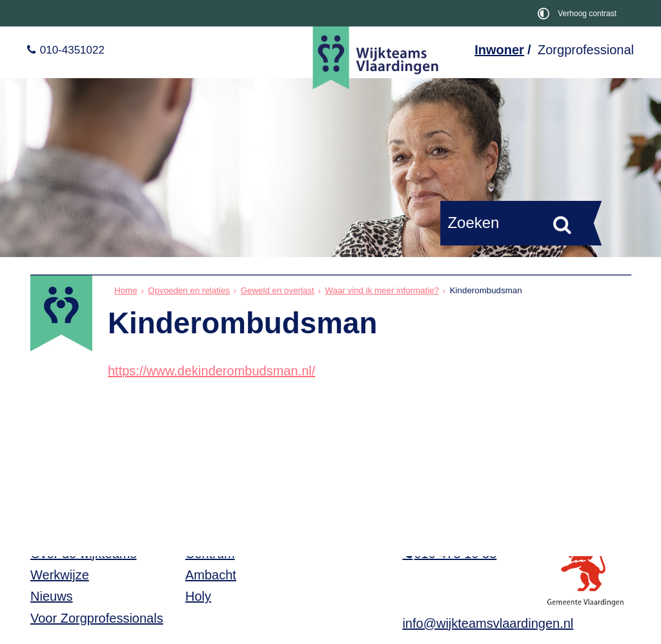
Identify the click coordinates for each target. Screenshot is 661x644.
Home (126, 290)
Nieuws (52, 596)
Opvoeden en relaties (189, 290)
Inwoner (499, 50)
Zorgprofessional (586, 50)
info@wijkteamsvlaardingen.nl (488, 623)
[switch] (579, 13)
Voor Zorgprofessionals (97, 618)
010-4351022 (71, 50)
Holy (198, 596)
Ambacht (211, 575)
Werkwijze (60, 575)
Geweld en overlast (278, 290)
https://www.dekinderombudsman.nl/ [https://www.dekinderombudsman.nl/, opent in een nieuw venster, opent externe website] (211, 371)
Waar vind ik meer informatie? (382, 290)
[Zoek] (562, 224)
